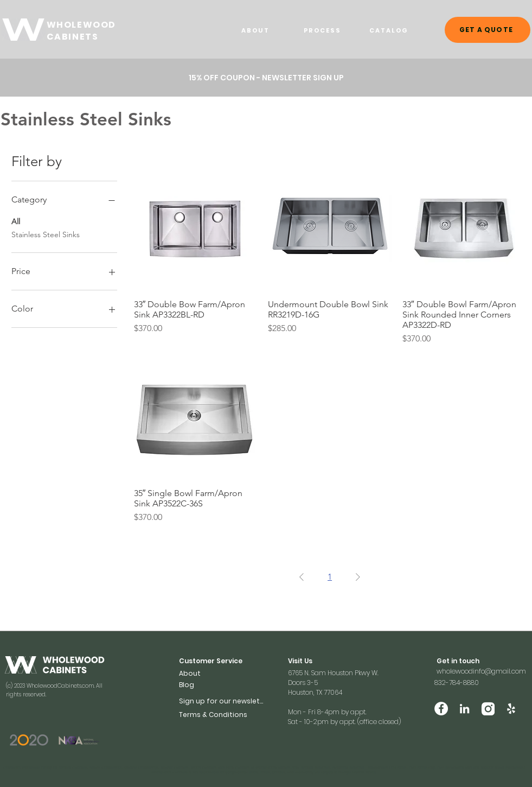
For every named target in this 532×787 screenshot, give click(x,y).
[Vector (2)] (488, 709)
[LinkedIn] (464, 709)
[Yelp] (511, 709)
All (16, 221)
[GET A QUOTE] (488, 30)
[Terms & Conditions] (222, 715)
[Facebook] (441, 709)
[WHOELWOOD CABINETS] (23, 30)
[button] (222, 701)
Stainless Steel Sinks (46, 234)
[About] (196, 673)
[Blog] (196, 685)
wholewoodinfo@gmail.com (481, 671)
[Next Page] (358, 577)
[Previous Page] (302, 577)
